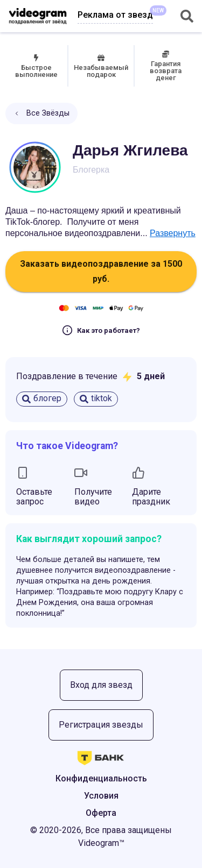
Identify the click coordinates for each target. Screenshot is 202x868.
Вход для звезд (101, 685)
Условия (101, 796)
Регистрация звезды (101, 725)
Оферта (101, 813)
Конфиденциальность (101, 778)
